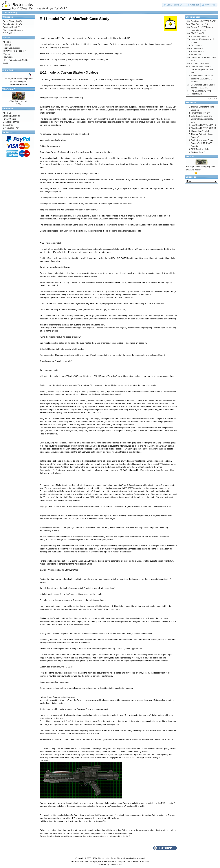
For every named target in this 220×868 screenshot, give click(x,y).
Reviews (190, 157)
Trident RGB (196, 94)
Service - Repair (10, 27)
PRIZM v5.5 (196, 54)
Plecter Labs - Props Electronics (112, 858)
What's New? (9, 89)
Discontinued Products (13, 30)
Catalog (13, 13)
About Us (7, 113)
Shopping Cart (193, 17)
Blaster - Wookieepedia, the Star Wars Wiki (59, 570)
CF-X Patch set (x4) (18, 101)
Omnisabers (196, 45)
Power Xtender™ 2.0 (200, 36)
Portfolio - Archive (11, 24)
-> (15, 51)
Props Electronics (11, 21)
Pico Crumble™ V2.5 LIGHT (203, 128)
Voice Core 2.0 (197, 51)
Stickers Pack (197, 48)
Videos (7, 54)
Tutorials (7, 45)
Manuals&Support (11, 48)
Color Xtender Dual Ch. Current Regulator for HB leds (202, 70)
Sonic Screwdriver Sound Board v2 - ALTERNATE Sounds (202, 79)
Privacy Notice (9, 119)
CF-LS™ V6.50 (198, 33)
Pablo (91, 38)
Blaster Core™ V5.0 (200, 63)
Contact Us (8, 125)
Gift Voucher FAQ (11, 128)
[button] (174, 5)
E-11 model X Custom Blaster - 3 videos (69, 72)
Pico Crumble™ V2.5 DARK (203, 21)
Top (5, 13)
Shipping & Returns (12, 116)
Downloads (8, 57)
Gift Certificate (9, 33)
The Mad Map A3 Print (201, 91)
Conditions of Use (11, 122)
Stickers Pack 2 (198, 152)
